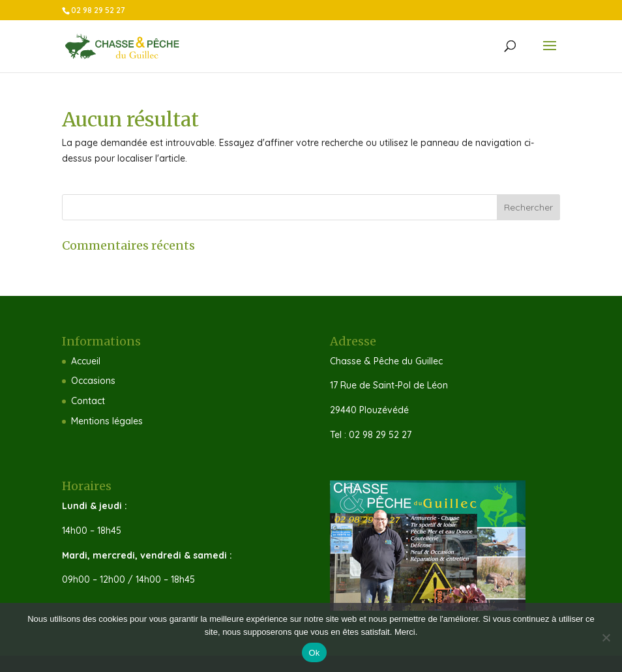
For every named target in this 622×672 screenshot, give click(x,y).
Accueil (86, 361)
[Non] (606, 637)
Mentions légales (107, 421)
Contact (88, 401)
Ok (314, 653)
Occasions (93, 381)
